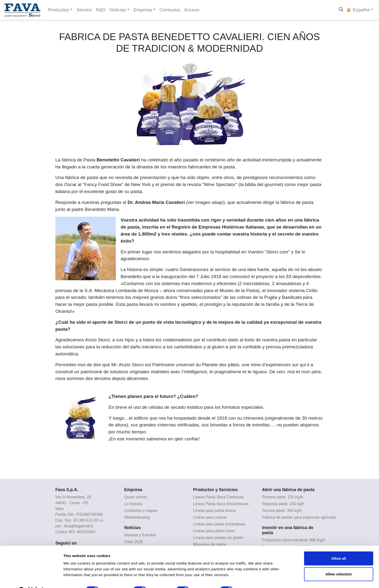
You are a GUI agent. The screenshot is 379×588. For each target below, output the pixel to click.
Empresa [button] (143, 10)
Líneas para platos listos (214, 531)
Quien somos (136, 497)
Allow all (339, 546)
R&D (101, 10)
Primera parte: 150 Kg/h (283, 497)
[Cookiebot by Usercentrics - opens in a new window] (31, 579)
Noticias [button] (118, 10)
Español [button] (358, 10)
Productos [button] (58, 10)
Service (84, 10)
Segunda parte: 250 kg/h (283, 504)
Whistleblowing (137, 517)
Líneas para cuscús (210, 517)
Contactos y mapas (141, 511)
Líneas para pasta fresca (214, 511)
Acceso (192, 10)
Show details (254, 578)
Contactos (170, 10)
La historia (133, 504)
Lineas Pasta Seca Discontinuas (221, 504)
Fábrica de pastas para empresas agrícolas (299, 517)
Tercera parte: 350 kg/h (282, 511)
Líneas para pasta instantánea (219, 524)
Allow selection (339, 562)
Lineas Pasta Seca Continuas (219, 497)
